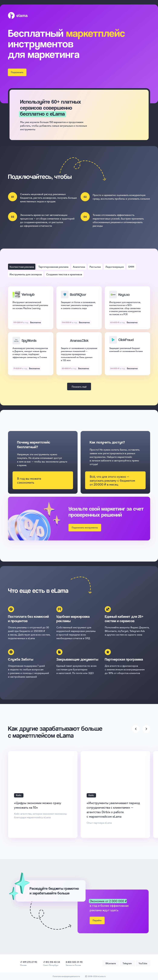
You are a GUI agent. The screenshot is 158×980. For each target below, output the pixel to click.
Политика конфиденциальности (66, 976)
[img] (11, 963)
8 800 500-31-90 (74, 962)
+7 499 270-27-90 (29, 962)
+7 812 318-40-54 (52, 962)
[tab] (22, 267)
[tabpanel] (79, 332)
